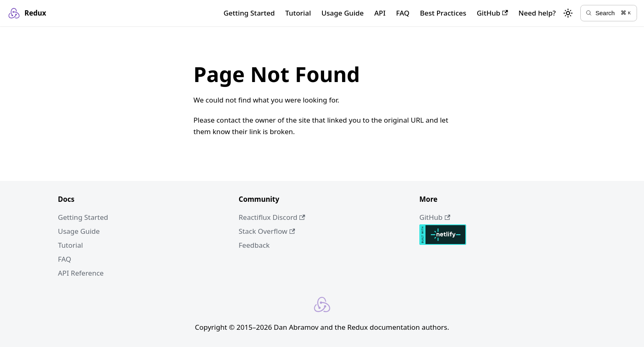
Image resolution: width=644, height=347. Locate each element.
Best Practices (443, 13)
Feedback (254, 245)
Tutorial (298, 13)
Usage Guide (342, 13)
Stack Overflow (267, 231)
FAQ (403, 13)
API (380, 13)
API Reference (81, 273)
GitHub (492, 13)
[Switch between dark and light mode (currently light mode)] (568, 13)
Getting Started (249, 13)
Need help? (537, 13)
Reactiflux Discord (272, 217)
